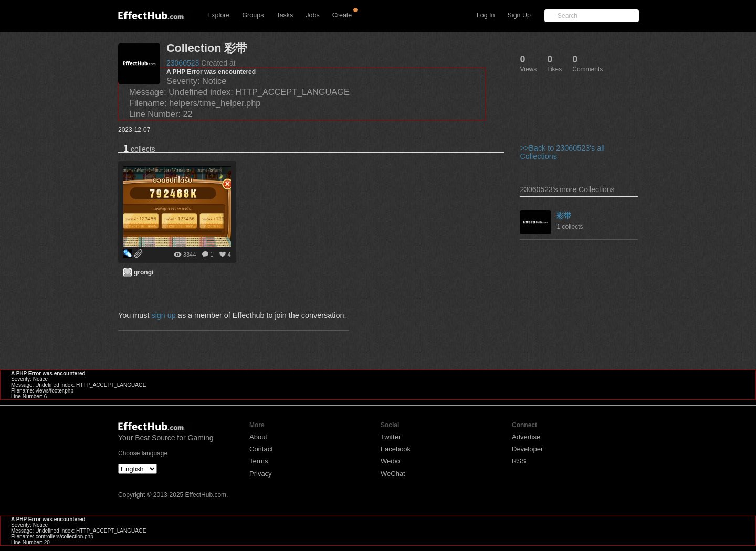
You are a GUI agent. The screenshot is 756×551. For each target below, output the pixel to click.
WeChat (393, 474)
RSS (519, 461)
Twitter (391, 437)
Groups (253, 15)
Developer (527, 449)
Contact (261, 449)
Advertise (526, 437)
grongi (144, 272)
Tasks (285, 15)
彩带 (564, 216)
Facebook (396, 449)
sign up (163, 315)
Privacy (261, 474)
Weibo (390, 461)
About (258, 437)
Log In (486, 15)
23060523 (183, 63)
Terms (259, 461)
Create (342, 15)
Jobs (312, 15)
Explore (218, 15)
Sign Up (519, 15)
